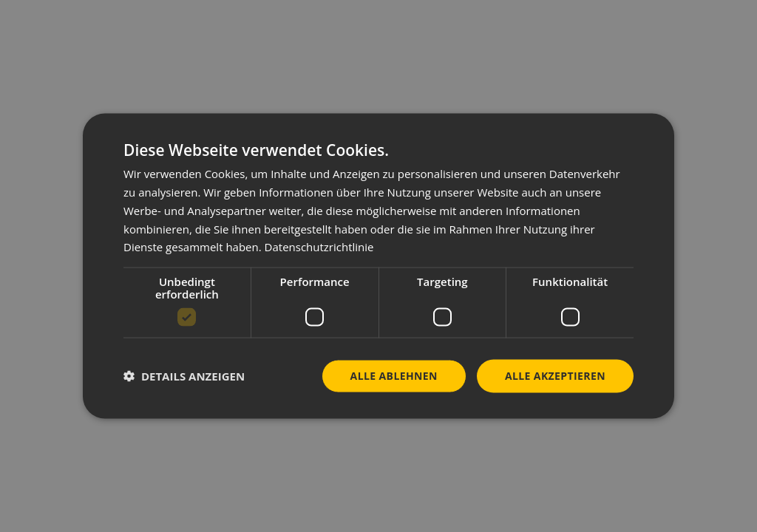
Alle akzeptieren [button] (555, 376)
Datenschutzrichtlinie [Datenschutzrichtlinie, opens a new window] (319, 247)
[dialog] (378, 266)
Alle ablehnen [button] (394, 376)
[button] (184, 376)
